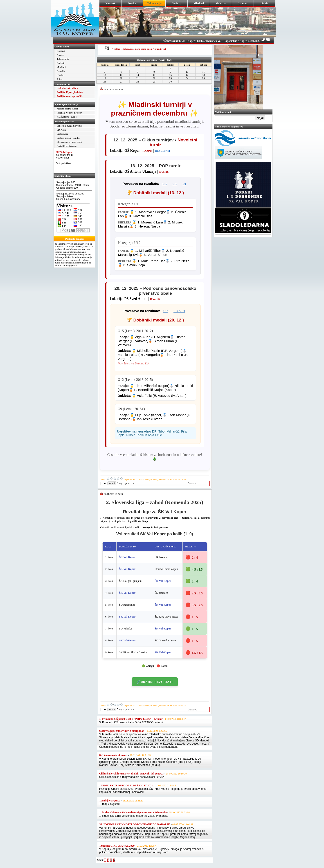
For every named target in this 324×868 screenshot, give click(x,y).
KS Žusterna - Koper (67, 117)
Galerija (221, 3)
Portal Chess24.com (67, 146)
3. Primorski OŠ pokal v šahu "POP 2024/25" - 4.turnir (131, 719)
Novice (132, 3)
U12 (175, 184)
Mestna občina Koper (67, 109)
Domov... (193, 483)
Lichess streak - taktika (68, 138)
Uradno (243, 3)
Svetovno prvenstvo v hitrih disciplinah (122, 731)
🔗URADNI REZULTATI (155, 682)
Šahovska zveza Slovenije (70, 126)
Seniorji (177, 3)
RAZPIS (147, 151)
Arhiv (265, 3)
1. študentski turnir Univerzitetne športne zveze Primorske (133, 812)
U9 (184, 184)
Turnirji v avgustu (110, 801)
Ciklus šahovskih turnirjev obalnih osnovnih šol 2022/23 (132, 774)
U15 (165, 184)
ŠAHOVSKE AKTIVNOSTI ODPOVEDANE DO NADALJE (135, 824)
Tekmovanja (63, 59)
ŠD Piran (61, 130)
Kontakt (110, 3)
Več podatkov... (65, 163)
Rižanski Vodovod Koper (69, 113)
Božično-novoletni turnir (113, 755)
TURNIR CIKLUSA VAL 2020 (117, 846)
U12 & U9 (179, 311)
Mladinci (199, 3)
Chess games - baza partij (69, 142)
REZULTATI (162, 151)
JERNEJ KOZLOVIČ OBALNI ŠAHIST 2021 (126, 785)
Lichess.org (62, 134)
